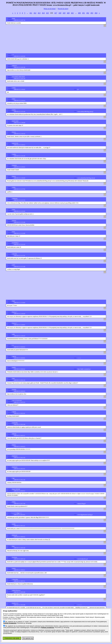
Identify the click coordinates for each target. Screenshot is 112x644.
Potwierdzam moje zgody (12, 638)
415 (47, 13)
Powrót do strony (63, 9)
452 (88, 13)
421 (72, 13)
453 (92, 13)
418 (60, 13)
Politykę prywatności (10, 623)
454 (96, 13)
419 (64, 13)
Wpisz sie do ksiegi (50, 9)
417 (56, 13)
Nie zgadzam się (28, 638)
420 (68, 13)
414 (43, 13)
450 (79, 13)
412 (35, 13)
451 (84, 13)
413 (39, 13)
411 (31, 13)
